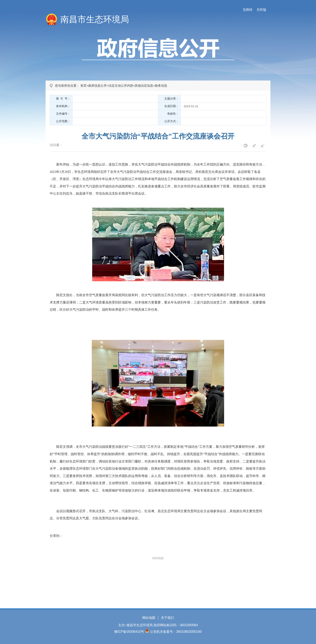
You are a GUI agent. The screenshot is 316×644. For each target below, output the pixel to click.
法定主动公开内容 (121, 86)
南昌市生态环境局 (95, 19)
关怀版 (261, 10)
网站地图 (149, 618)
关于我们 (167, 618)
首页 (83, 86)
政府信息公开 (97, 86)
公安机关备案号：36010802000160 (176, 632)
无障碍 (248, 10)
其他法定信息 (144, 86)
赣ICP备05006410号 (129, 632)
